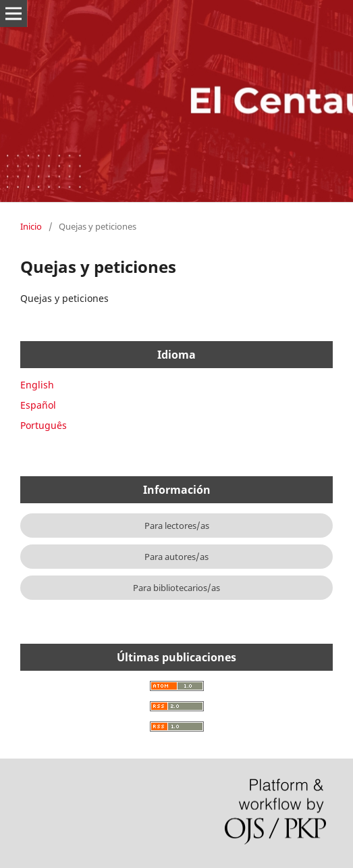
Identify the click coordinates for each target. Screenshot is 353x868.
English (37, 385)
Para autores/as (176, 557)
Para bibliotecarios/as (176, 588)
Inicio (31, 226)
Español (38, 405)
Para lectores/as (177, 526)
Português (44, 425)
